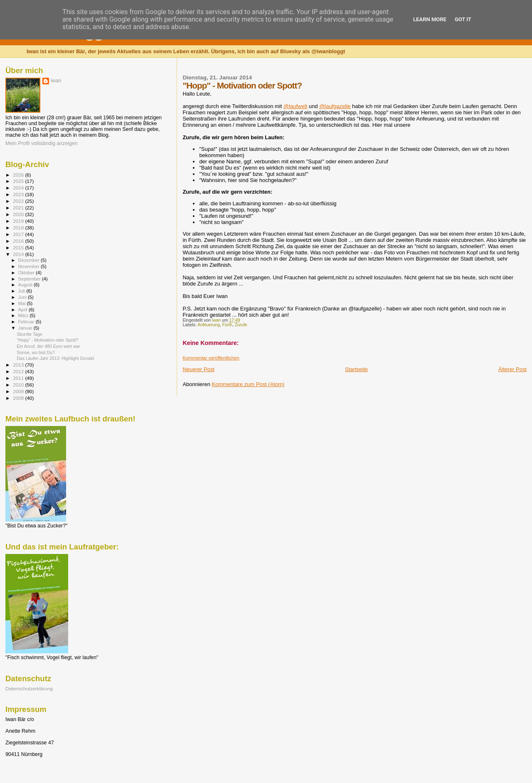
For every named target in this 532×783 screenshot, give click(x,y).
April (23, 310)
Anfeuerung (209, 325)
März (24, 315)
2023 (19, 194)
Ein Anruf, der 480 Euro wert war (48, 346)
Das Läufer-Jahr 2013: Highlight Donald (55, 358)
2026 (19, 175)
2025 (19, 181)
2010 (19, 385)
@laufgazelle (335, 106)
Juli (22, 291)
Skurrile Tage (30, 334)
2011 (19, 378)
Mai (23, 303)
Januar (26, 328)
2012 (19, 371)
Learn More (430, 19)
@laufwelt (295, 106)
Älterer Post (512, 369)
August (26, 285)
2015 (19, 247)
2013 (19, 365)
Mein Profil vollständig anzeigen (42, 143)
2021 (19, 208)
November (30, 266)
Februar (27, 322)
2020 (19, 214)
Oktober (27, 273)
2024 (19, 188)
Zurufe (241, 325)
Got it (463, 19)
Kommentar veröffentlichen (211, 358)
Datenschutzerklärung (29, 688)
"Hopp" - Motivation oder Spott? (47, 340)
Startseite (356, 369)
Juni (23, 297)
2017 (19, 234)
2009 (19, 391)
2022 (19, 201)
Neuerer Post (198, 369)
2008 (19, 398)
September (30, 279)
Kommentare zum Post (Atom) (248, 384)
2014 (19, 254)
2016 (19, 241)
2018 (19, 228)
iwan (56, 81)
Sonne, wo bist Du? (36, 352)
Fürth (227, 325)
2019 (19, 221)
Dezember (30, 260)
